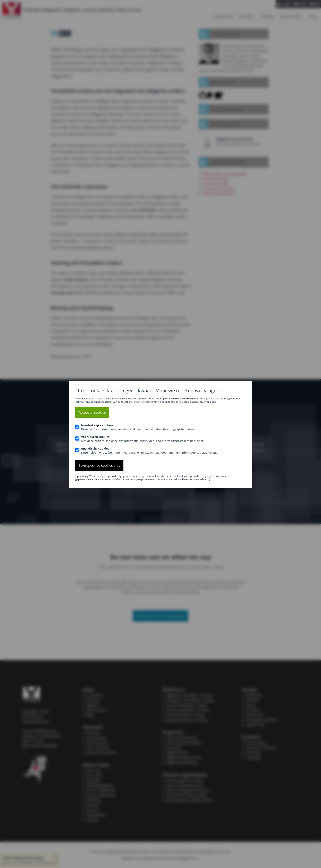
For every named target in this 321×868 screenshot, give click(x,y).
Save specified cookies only (99, 466)
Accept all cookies (92, 413)
